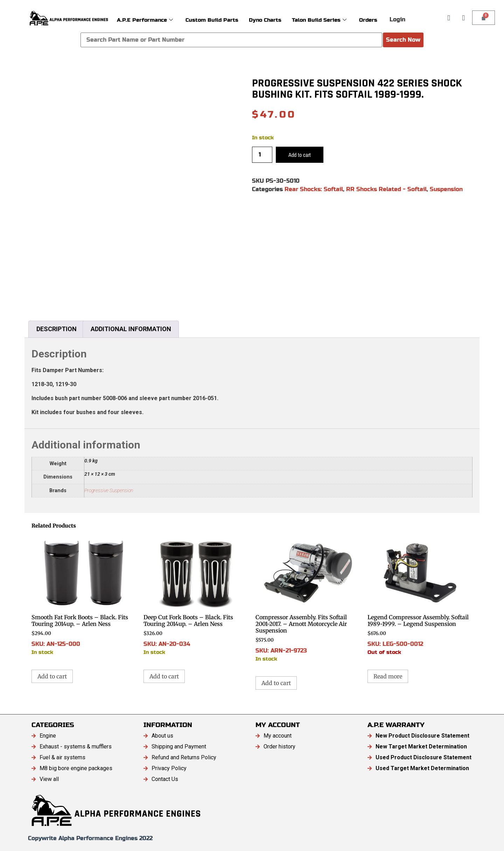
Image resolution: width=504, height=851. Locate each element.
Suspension (446, 189)
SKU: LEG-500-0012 (420, 595)
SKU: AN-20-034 (196, 595)
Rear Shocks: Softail (314, 189)
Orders (368, 19)
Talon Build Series (319, 19)
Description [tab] (57, 329)
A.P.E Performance (145, 19)
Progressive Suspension (109, 491)
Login (397, 19)
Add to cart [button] (52, 676)
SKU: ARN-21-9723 (308, 599)
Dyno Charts (265, 19)
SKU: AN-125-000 (84, 595)
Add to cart (300, 155)
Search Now (403, 40)
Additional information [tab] (131, 329)
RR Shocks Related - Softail (386, 189)
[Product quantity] (262, 155)
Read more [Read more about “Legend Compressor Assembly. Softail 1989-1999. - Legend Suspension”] (388, 676)
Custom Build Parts (212, 19)
